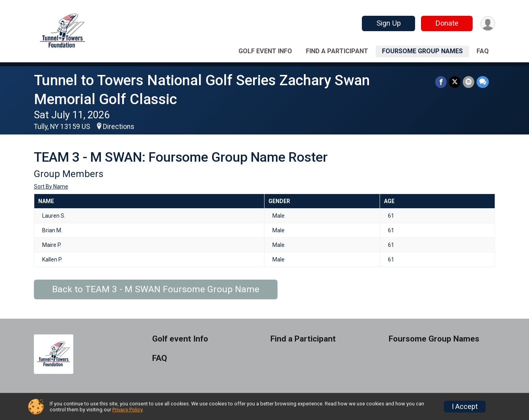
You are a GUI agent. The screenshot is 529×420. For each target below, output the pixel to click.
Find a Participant (337, 51)
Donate (447, 23)
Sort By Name (51, 187)
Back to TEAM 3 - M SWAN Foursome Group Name (156, 289)
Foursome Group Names (422, 51)
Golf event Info (265, 51)
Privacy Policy (127, 410)
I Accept (465, 407)
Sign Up (389, 23)
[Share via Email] (468, 82)
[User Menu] (488, 23)
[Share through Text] (483, 82)
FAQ (483, 51)
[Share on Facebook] (441, 82)
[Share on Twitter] (455, 82)
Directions (119, 127)
